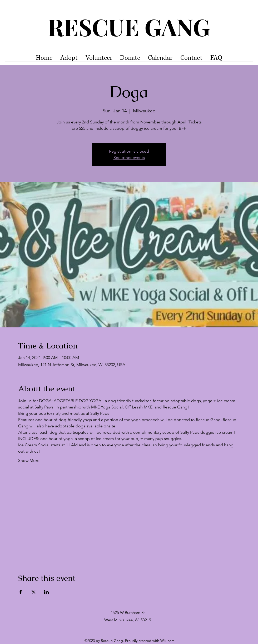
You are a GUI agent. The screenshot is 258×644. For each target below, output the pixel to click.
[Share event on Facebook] (21, 592)
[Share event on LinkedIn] (46, 592)
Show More (29, 460)
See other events (129, 158)
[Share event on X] (34, 592)
